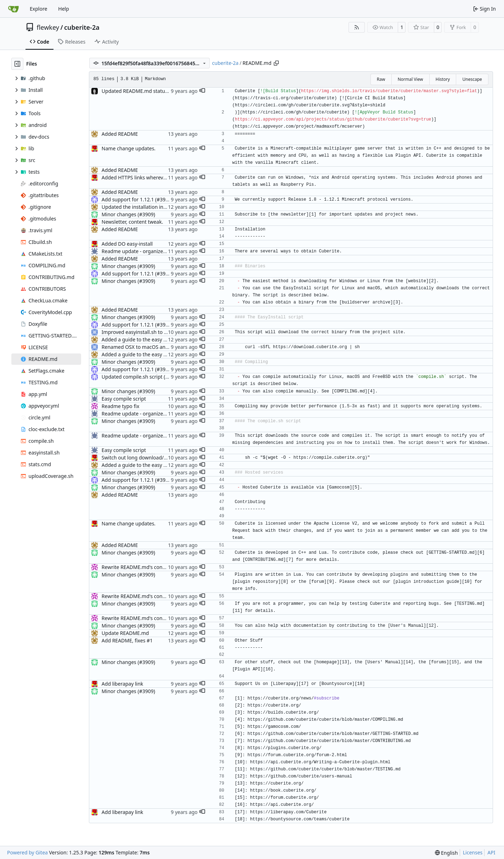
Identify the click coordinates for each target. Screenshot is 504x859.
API (491, 852)
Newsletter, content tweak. (132, 222)
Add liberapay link (123, 684)
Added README (120, 134)
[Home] (13, 9)
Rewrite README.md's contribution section (151, 567)
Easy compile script (124, 399)
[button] (202, 91)
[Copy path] (276, 63)
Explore (38, 9)
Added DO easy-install (127, 244)
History (443, 79)
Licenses (473, 852)
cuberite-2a (82, 27)
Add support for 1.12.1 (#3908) (137, 199)
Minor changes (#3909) (128, 214)
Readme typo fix (120, 406)
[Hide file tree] (17, 64)
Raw (381, 79)
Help (64, 9)
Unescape (472, 79)
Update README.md (125, 633)
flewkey (48, 27)
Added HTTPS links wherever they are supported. (158, 177)
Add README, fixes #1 (127, 640)
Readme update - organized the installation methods (163, 251)
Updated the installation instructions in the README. (163, 207)
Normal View (410, 79)
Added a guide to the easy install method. (150, 339)
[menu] (446, 853)
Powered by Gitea (27, 852)
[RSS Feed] (357, 27)
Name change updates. (129, 148)
